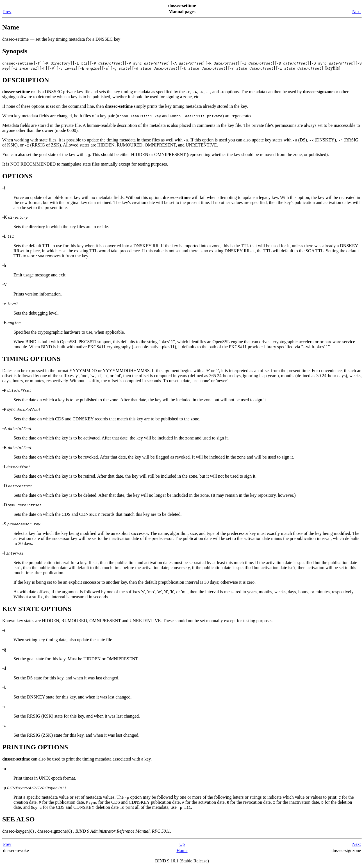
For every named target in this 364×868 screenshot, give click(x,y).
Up (182, 844)
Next (357, 12)
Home (182, 850)
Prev (7, 12)
